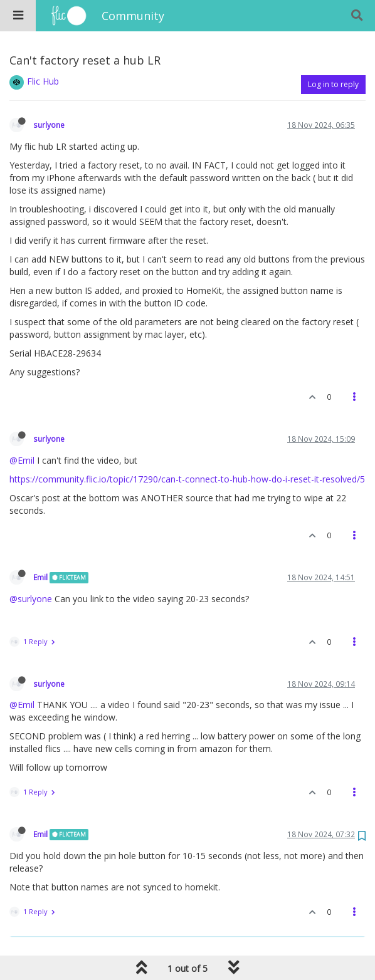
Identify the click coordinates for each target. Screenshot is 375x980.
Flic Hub (43, 81)
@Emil (22, 460)
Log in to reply (333, 84)
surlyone (49, 125)
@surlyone (31, 599)
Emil (40, 577)
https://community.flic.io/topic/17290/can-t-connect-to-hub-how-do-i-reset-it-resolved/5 (187, 479)
